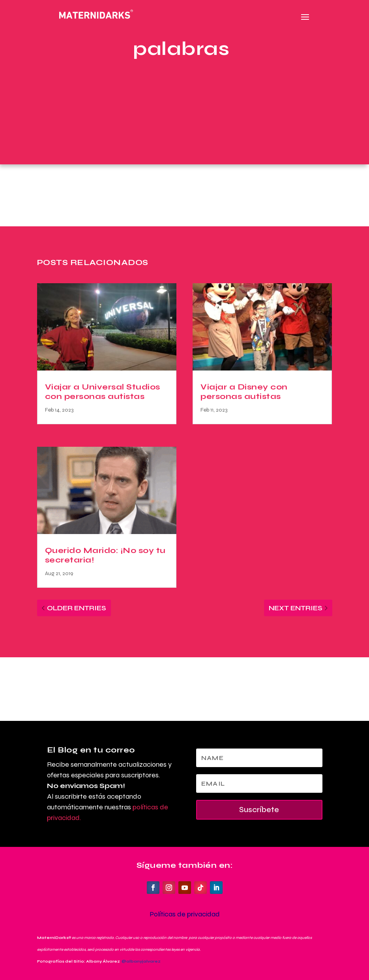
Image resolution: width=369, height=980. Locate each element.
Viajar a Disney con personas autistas (244, 392)
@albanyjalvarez (141, 961)
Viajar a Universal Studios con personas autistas (103, 392)
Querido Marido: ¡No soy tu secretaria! (105, 555)
